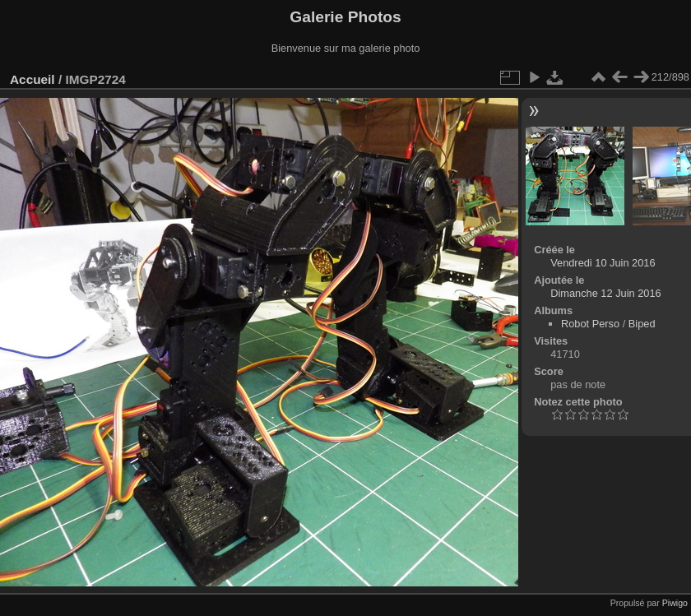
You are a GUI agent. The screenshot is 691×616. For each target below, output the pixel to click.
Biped (642, 324)
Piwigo (675, 603)
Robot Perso (590, 324)
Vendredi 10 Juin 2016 (603, 263)
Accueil (32, 79)
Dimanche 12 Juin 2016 (605, 293)
